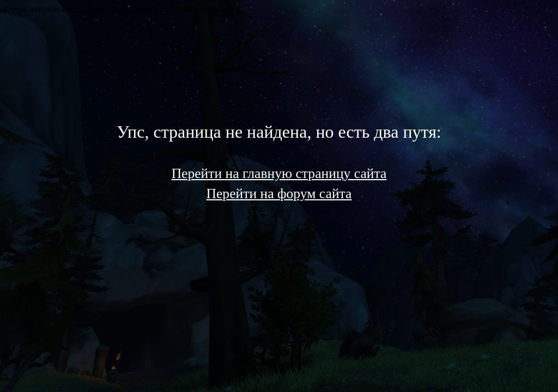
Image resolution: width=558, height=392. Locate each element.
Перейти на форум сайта (279, 194)
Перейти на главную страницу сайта (279, 173)
